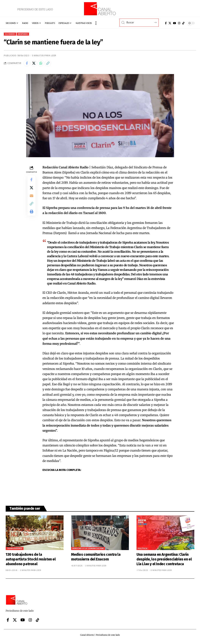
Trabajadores (15, 550)
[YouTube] (175, 23)
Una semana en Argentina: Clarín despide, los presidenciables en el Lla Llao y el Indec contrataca (164, 561)
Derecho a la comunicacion (88, 550)
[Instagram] (179, 23)
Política (143, 550)
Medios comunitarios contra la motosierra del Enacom (96, 559)
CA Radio (11, 34)
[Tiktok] (183, 23)
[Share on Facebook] (27, 64)
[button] (96, 23)
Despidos (25, 34)
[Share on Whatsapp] (44, 64)
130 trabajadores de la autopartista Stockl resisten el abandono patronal (31, 561)
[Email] (31, 200)
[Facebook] (166, 23)
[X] (170, 23)
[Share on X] (35, 64)
